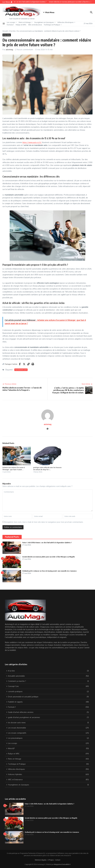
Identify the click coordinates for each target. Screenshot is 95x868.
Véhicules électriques (66, 22)
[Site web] (47, 429)
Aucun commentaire (25, 50)
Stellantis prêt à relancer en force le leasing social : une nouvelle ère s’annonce (49, 571)
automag (9, 50)
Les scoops (12, 22)
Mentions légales (41, 860)
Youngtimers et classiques (45, 22)
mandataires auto (21, 370)
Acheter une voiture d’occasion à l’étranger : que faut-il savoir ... (14, 468)
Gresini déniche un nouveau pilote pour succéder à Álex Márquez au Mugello (48, 557)
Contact (58, 860)
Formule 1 (10, 25)
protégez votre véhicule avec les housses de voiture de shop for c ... (47, 468)
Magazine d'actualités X (62, 864)
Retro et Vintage (26, 22)
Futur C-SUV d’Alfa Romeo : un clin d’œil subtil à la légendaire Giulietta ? (47, 543)
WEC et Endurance (35, 25)
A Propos (51, 860)
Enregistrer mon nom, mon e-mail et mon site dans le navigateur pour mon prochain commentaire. (44, 522)
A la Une (12, 31)
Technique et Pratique (53, 25)
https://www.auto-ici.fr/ (32, 142)
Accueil (5, 31)
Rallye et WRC (21, 25)
